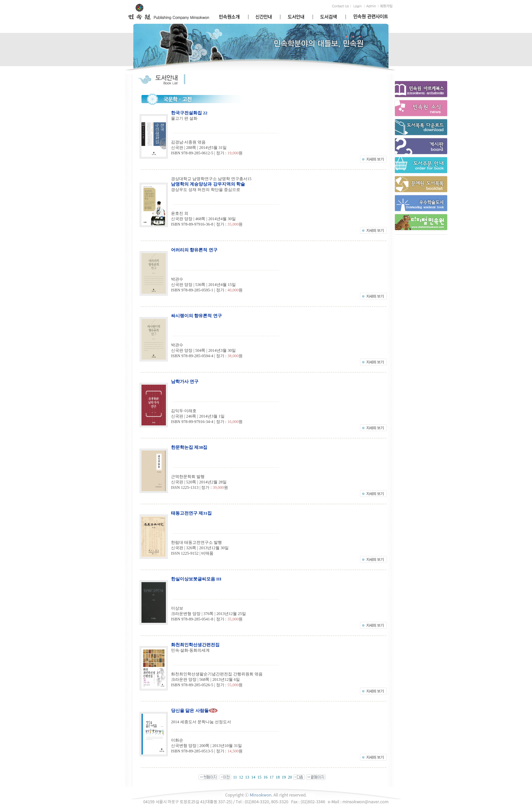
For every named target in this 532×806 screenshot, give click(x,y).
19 (284, 777)
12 (241, 777)
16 (265, 777)
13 (247, 777)
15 (259, 777)
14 (253, 777)
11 (235, 777)
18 (278, 777)
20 (290, 777)
